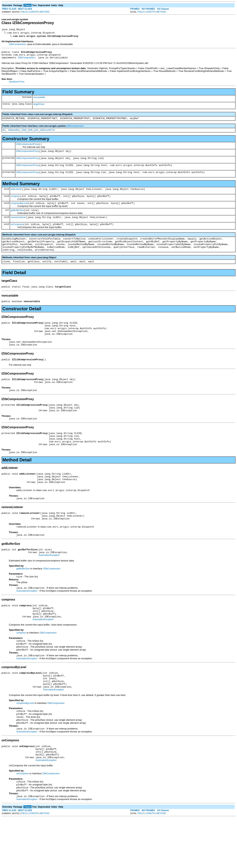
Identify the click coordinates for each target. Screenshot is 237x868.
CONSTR (34, 12)
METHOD (45, 12)
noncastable (39, 99)
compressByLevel (19, 211)
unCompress (17, 234)
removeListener (18, 226)
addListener (16, 196)
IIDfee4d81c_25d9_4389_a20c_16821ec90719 (31, 133)
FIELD (24, 12)
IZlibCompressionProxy (27, 148)
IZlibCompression (17, 45)
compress (15, 203)
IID (4, 133)
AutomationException (49, 588)
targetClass (39, 106)
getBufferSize (17, 219)
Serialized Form (17, 84)
